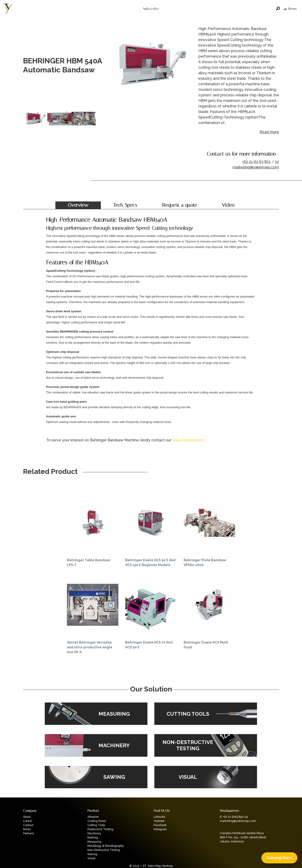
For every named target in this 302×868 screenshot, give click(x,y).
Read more (269, 132)
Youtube (159, 821)
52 (277, 162)
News (27, 829)
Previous (115, 65)
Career (28, 821)
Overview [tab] (78, 205)
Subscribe (151, 9)
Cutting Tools (96, 825)
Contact (28, 825)
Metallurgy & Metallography (106, 846)
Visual (91, 858)
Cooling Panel (97, 821)
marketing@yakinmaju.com (256, 167)
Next (187, 65)
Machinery (94, 833)
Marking (93, 838)
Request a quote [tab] (179, 205)
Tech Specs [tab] (125, 205)
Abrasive (93, 817)
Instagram (160, 829)
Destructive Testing (100, 829)
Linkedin (159, 817)
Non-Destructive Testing (104, 850)
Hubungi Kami (279, 858)
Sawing (92, 854)
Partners (28, 833)
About (27, 817)
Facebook (160, 825)
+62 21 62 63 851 (256, 162)
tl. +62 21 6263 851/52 (234, 817)
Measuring (94, 842)
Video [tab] (228, 205)
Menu (290, 9)
